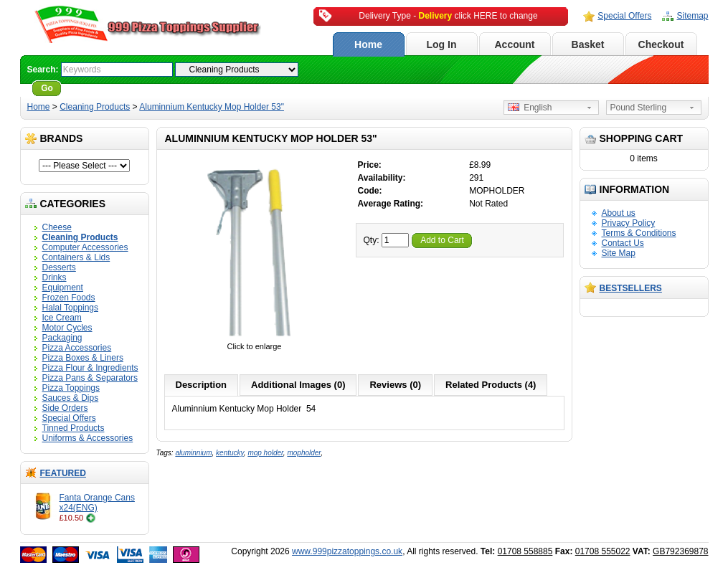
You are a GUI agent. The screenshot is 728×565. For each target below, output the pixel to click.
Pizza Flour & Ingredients (90, 368)
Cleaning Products (95, 107)
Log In (442, 44)
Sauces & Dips (71, 398)
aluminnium (193, 453)
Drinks (55, 277)
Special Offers (624, 16)
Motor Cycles (67, 328)
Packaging (62, 338)
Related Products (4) (491, 385)
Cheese (57, 227)
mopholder (304, 453)
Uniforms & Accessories (88, 438)
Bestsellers (631, 288)
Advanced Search (104, 88)
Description (202, 385)
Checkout (661, 44)
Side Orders (65, 408)
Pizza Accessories (77, 348)
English (530, 108)
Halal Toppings (71, 308)
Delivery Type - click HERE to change (448, 16)
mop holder (265, 453)
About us (619, 213)
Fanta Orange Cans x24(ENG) (97, 503)
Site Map (619, 253)
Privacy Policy (629, 223)
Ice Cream (62, 318)
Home (368, 44)
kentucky (230, 453)
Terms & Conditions (639, 233)
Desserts (59, 267)
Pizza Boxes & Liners (83, 358)
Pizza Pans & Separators (90, 378)
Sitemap (692, 16)
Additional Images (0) (298, 385)
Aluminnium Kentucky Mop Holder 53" (212, 107)
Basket (588, 44)
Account (515, 44)
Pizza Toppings (71, 388)
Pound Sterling (639, 108)
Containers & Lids (76, 257)
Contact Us (623, 243)
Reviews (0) (395, 385)
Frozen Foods (69, 298)
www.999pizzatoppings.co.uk (347, 551)
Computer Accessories (85, 247)
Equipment (63, 288)
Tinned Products (74, 428)
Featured (63, 473)
